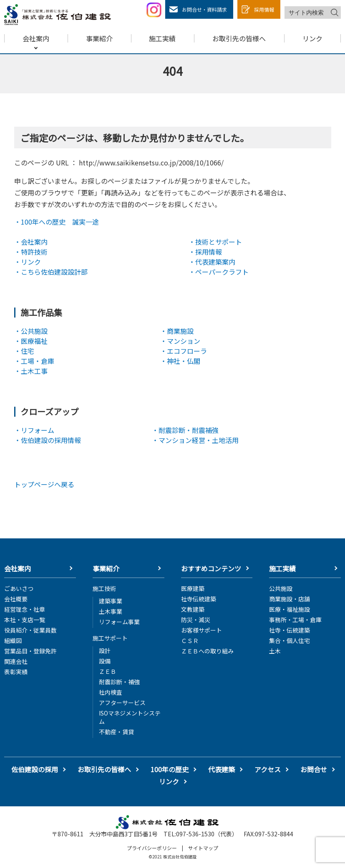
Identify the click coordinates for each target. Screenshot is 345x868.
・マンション (180, 341)
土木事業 (111, 611)
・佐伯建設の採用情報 (48, 440)
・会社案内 (31, 242)
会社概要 (16, 599)
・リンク (28, 262)
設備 (105, 661)
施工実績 (282, 568)
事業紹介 (106, 568)
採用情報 (264, 9)
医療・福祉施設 (290, 609)
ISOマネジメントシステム (130, 717)
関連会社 (16, 661)
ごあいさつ (19, 588)
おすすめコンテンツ (211, 568)
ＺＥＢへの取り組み (207, 651)
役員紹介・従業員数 (30, 630)
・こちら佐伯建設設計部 (51, 272)
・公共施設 (31, 331)
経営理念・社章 (25, 609)
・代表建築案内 (212, 262)
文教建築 (193, 609)
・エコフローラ (184, 351)
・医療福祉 (31, 341)
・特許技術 (31, 252)
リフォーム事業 (119, 622)
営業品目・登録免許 (30, 651)
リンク (169, 782)
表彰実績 (16, 672)
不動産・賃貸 (116, 732)
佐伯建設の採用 (35, 769)
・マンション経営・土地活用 (195, 440)
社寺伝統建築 (199, 599)
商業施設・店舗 (290, 599)
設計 (105, 650)
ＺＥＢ (108, 671)
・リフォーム (34, 430)
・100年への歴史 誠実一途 (57, 222)
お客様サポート (201, 630)
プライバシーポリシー (152, 848)
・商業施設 (177, 331)
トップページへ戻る (44, 484)
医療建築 (193, 588)
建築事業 (111, 601)
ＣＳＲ (190, 640)
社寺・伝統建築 (290, 630)
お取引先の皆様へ (104, 769)
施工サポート (110, 638)
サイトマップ (203, 848)
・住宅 (24, 351)
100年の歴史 (170, 769)
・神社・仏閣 (180, 361)
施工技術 (104, 588)
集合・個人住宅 (290, 640)
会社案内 (18, 568)
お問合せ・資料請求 (204, 9)
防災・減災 (196, 620)
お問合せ (314, 769)
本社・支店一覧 (25, 620)
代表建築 (222, 769)
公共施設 (281, 588)
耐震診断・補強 (119, 682)
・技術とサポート (215, 242)
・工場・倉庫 (34, 361)
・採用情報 (205, 252)
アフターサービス (122, 703)
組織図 (13, 640)
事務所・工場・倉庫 (295, 620)
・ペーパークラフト (219, 272)
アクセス (268, 769)
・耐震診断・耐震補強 (185, 430)
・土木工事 (31, 371)
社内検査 (111, 692)
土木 (275, 651)
